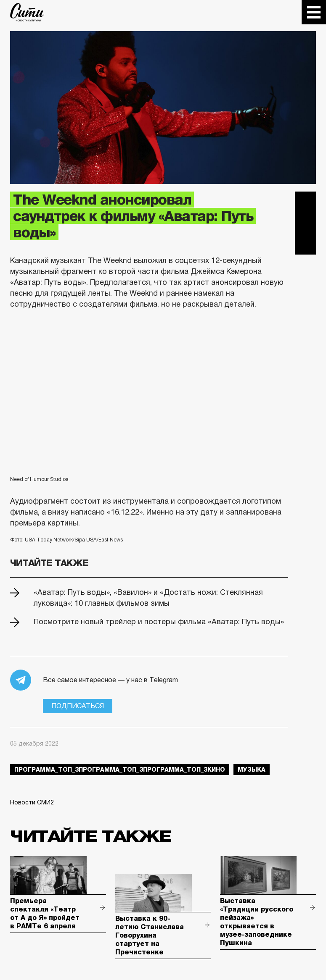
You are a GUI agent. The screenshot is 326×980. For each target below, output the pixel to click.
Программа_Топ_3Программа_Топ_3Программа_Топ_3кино (120, 770)
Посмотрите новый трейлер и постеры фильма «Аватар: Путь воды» (159, 622)
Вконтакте (305, 223)
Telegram (305, 202)
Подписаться (78, 706)
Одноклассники (305, 244)
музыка (252, 770)
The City (27, 12)
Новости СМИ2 (32, 802)
